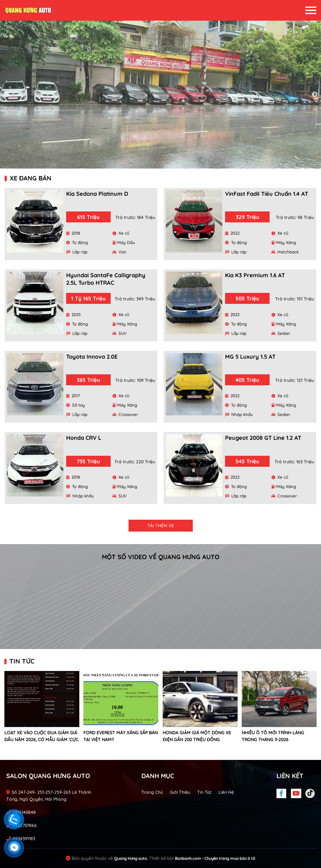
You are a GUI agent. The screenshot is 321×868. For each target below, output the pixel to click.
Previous (6, 95)
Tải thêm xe (161, 526)
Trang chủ (152, 792)
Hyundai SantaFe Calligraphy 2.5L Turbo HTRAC (106, 279)
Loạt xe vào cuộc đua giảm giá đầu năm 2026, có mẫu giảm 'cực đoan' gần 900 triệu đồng (41, 740)
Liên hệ (226, 792)
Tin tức (204, 792)
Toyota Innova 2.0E (92, 357)
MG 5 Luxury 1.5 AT (250, 357)
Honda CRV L (84, 438)
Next (315, 95)
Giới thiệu (180, 792)
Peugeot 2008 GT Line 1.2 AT (263, 438)
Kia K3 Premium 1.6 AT (255, 275)
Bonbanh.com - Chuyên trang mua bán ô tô (215, 858)
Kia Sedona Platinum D (97, 194)
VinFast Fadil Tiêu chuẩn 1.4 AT (267, 194)
